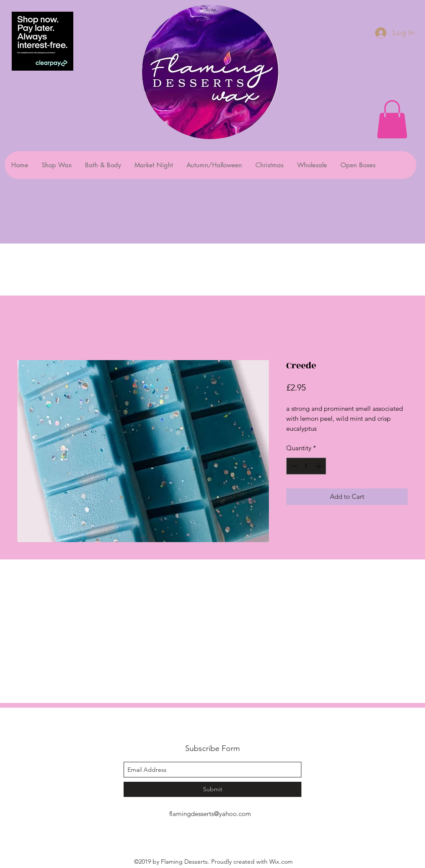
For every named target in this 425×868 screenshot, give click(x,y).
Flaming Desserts (201, 729)
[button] (392, 119)
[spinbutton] (306, 466)
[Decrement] (293, 466)
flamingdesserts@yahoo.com (210, 814)
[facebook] (206, 833)
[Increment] (319, 466)
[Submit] (212, 789)
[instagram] (219, 833)
